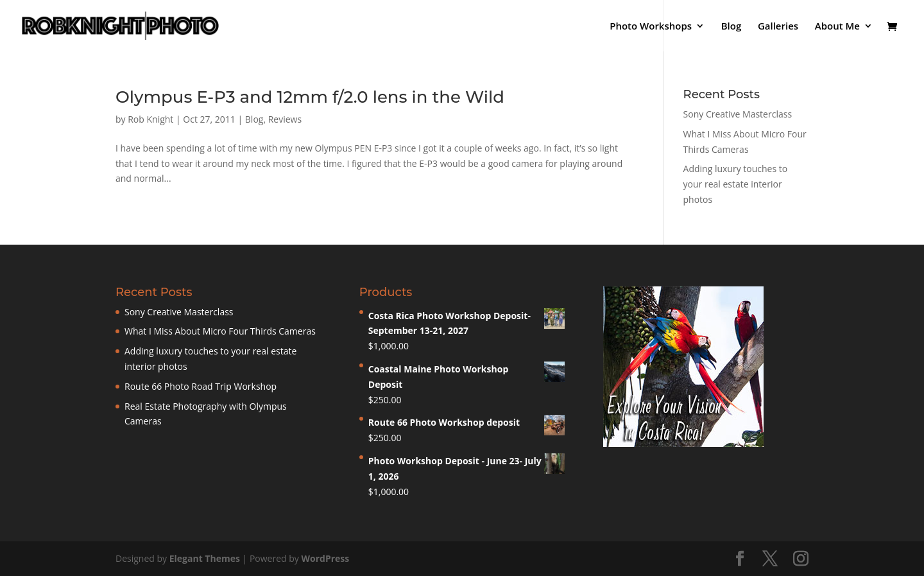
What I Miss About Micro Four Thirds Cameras (220, 331)
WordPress (325, 558)
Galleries (778, 27)
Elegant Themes (205, 558)
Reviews (285, 119)
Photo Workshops (651, 27)
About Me (837, 27)
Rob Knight (150, 119)
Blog (732, 27)
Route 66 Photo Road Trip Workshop (201, 386)
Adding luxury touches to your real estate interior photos (736, 184)
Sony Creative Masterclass (738, 114)
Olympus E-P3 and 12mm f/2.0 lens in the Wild (310, 97)
